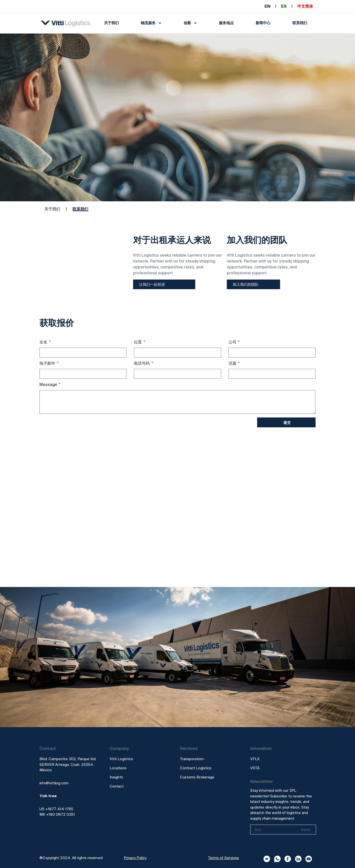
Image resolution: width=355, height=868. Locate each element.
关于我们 (111, 23)
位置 (138, 342)
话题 (233, 363)
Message (49, 385)
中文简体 (305, 6)
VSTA (255, 768)
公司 (233, 342)
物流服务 (151, 23)
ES (284, 6)
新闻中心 (263, 23)
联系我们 (300, 23)
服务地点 (226, 23)
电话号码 (142, 363)
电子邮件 (48, 363)
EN (267, 6)
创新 (190, 23)
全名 (44, 342)
